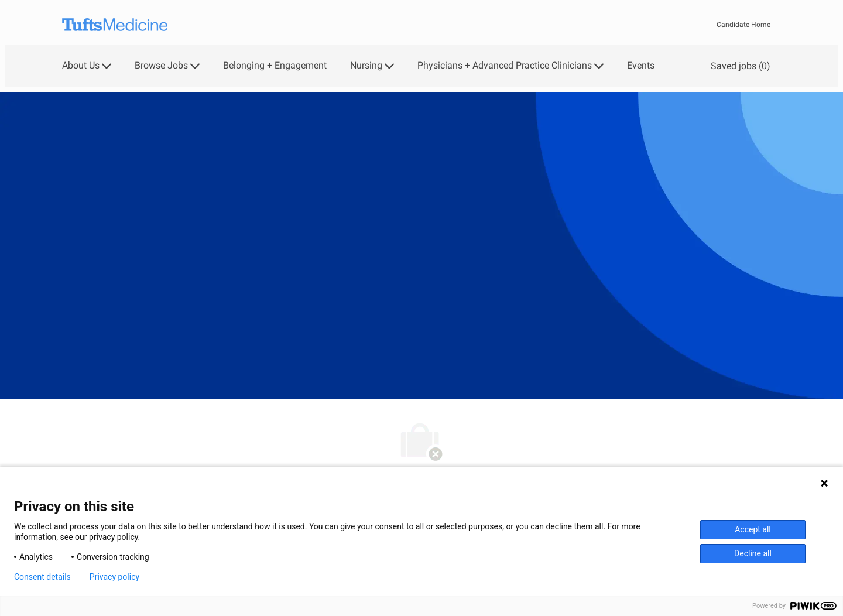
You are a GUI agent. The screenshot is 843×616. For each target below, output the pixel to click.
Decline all (753, 553)
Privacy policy (114, 577)
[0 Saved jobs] (738, 66)
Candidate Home (743, 25)
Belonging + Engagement (275, 66)
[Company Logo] (115, 25)
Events (641, 66)
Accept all (753, 529)
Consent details (42, 577)
